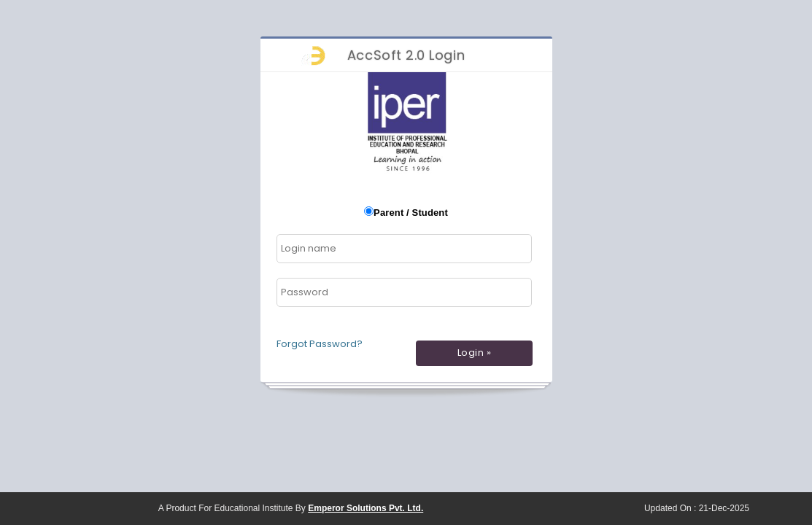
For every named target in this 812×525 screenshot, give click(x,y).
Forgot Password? (320, 344)
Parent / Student (411, 213)
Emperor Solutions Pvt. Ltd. (366, 508)
